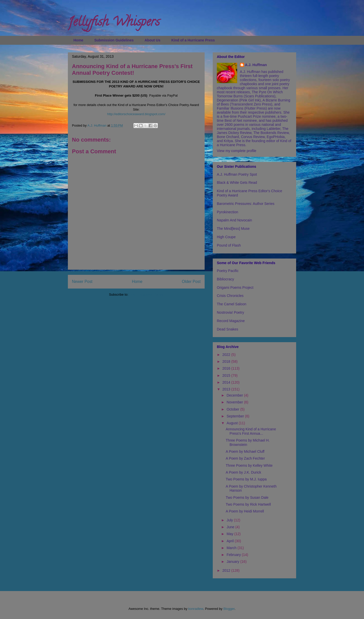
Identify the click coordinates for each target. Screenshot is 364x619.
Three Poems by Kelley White (249, 465)
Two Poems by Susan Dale (247, 497)
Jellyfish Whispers (114, 23)
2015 (227, 375)
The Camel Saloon (232, 304)
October (233, 409)
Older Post (191, 282)
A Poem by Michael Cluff (245, 451)
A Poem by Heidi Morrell (245, 511)
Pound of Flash (229, 245)
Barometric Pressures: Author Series (246, 204)
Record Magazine (231, 321)
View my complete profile (237, 151)
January (233, 562)
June (231, 527)
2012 (227, 570)
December (235, 395)
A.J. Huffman (256, 65)
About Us (153, 40)
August (232, 423)
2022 (227, 355)
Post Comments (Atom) (146, 295)
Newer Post (82, 282)
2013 (227, 389)
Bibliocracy (225, 279)
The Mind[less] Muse (233, 229)
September (236, 416)
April (231, 541)
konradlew (196, 609)
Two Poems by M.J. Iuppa (246, 479)
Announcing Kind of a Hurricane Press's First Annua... (251, 431)
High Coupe (226, 237)
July (230, 520)
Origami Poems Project (235, 288)
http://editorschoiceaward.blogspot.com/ (136, 114)
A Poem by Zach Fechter (245, 458)
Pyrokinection (227, 212)
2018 (227, 361)
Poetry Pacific (228, 271)
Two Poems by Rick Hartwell (248, 504)
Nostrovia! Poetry (230, 312)
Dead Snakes (227, 329)
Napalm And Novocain (234, 220)
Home (78, 40)
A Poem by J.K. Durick (243, 472)
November (235, 402)
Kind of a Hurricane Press (193, 40)
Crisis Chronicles (230, 296)
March (232, 548)
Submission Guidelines (114, 40)
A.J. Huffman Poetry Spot (237, 174)
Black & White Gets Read (237, 183)
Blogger (229, 609)
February (234, 555)
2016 (227, 368)
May (230, 534)
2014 (227, 382)
